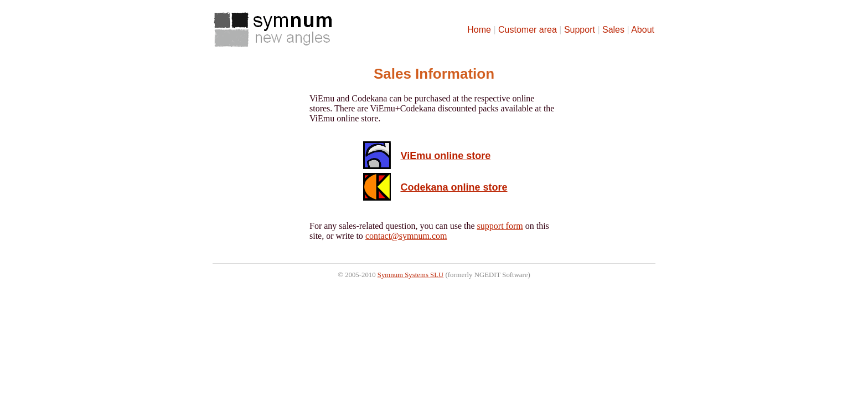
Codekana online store (454, 187)
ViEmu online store (445, 156)
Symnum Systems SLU (410, 275)
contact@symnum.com (406, 236)
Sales (613, 30)
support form (500, 226)
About (643, 30)
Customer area (528, 30)
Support (580, 30)
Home (479, 30)
